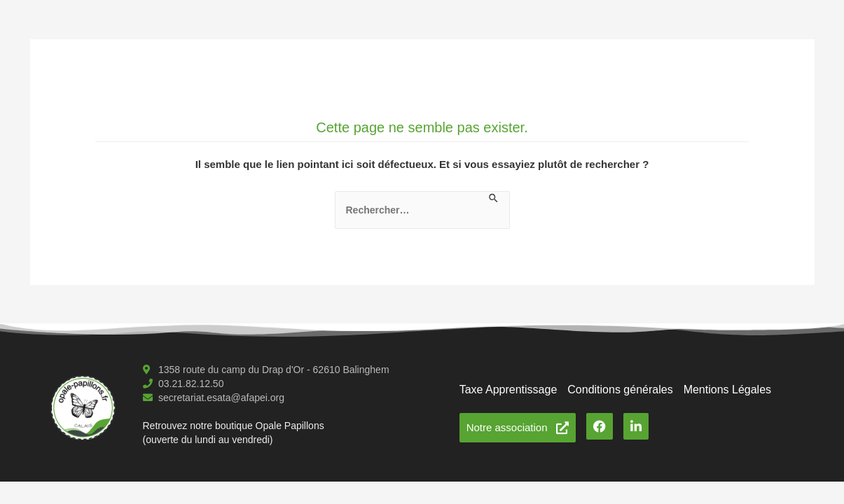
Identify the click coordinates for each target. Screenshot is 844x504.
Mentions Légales (727, 390)
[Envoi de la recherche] (494, 199)
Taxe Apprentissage (509, 390)
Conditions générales (620, 390)
